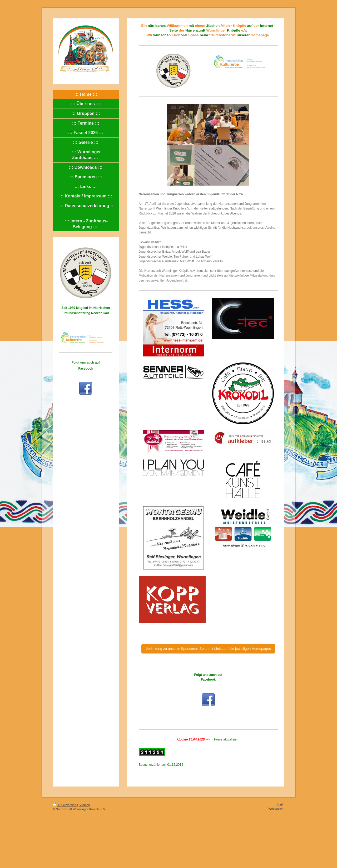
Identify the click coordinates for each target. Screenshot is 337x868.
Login (281, 804)
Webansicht (276, 808)
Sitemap (84, 805)
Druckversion (65, 805)
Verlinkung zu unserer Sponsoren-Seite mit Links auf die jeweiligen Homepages (208, 649)
